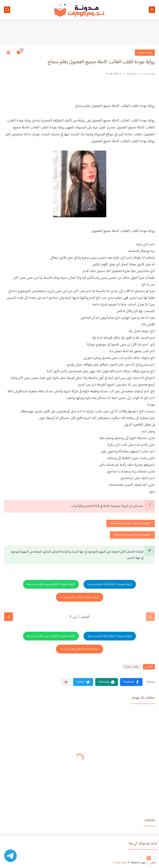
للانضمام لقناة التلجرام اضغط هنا (132, 535)
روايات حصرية (145, 53)
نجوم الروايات (120, 863)
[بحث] (7, 10)
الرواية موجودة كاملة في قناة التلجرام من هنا (110, 584)
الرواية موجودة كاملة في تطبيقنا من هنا (80, 597)
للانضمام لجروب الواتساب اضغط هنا (131, 523)
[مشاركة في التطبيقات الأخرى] (66, 682)
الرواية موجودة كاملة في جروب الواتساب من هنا (51, 584)
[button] (131, 682)
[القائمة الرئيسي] (152, 10)
